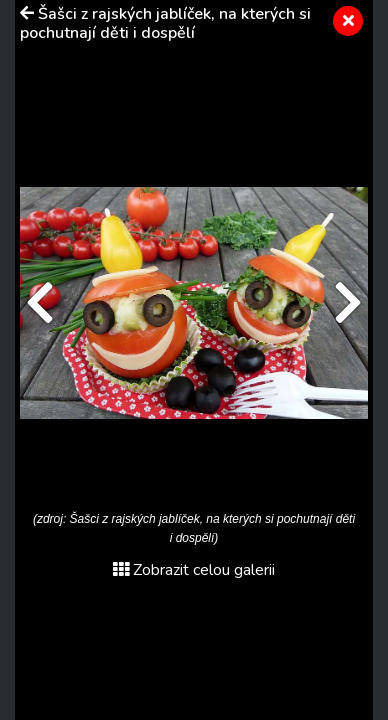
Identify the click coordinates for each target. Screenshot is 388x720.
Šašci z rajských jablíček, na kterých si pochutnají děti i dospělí (165, 23)
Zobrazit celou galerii (194, 570)
